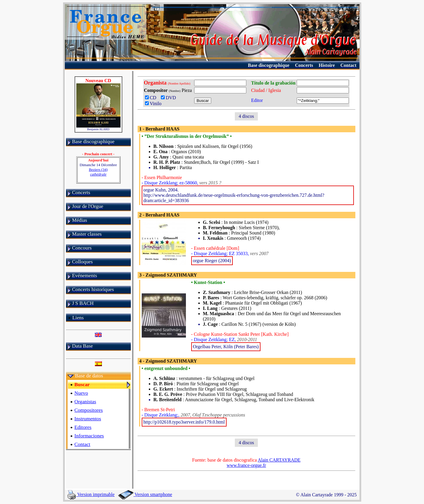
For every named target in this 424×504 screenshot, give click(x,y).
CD (152, 98)
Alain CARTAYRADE (279, 460)
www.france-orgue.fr (246, 465)
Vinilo (153, 104)
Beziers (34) (98, 172)
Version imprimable (91, 494)
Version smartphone (145, 494)
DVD (170, 98)
